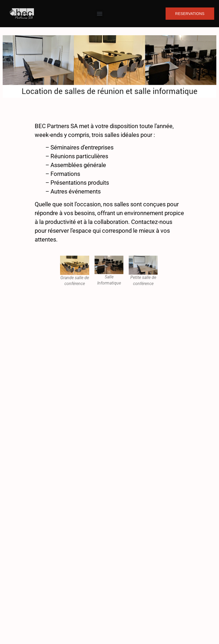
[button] (100, 14)
